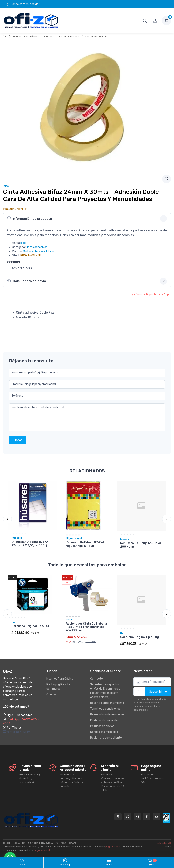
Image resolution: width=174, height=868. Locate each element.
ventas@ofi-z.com (17, 732)
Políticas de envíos (102, 726)
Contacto (96, 679)
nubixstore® (164, 843)
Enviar (18, 440)
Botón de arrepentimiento (107, 703)
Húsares (17, 538)
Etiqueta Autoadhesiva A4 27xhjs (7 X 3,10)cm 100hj (30, 544)
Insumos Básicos (70, 37)
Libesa (125, 539)
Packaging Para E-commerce (58, 687)
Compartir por (150, 295)
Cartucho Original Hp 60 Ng (139, 637)
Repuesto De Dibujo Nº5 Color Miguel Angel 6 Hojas (86, 544)
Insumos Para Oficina (26, 37)
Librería (49, 37)
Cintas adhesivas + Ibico (39, 251)
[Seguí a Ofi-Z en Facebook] (147, 817)
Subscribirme (158, 692)
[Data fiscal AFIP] (166, 818)
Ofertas (52, 695)
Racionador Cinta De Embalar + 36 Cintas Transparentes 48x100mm (87, 627)
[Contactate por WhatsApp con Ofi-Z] (128, 817)
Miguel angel (74, 538)
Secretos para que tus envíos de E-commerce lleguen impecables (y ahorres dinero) (105, 691)
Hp (13, 622)
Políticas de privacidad (105, 720)
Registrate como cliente (106, 738)
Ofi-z (69, 620)
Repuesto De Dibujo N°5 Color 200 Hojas (141, 545)
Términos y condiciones (105, 709)
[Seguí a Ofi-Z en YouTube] (156, 817)
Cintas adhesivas (36, 247)
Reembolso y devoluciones (107, 715)
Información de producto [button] (30, 218)
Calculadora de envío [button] (27, 281)
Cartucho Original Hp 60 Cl (30, 626)
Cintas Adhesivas (96, 37)
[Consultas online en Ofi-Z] (118, 817)
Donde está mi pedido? (23, 4)
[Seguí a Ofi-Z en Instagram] (137, 817)
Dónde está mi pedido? (105, 732)
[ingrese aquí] (113, 847)
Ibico (6, 186)
